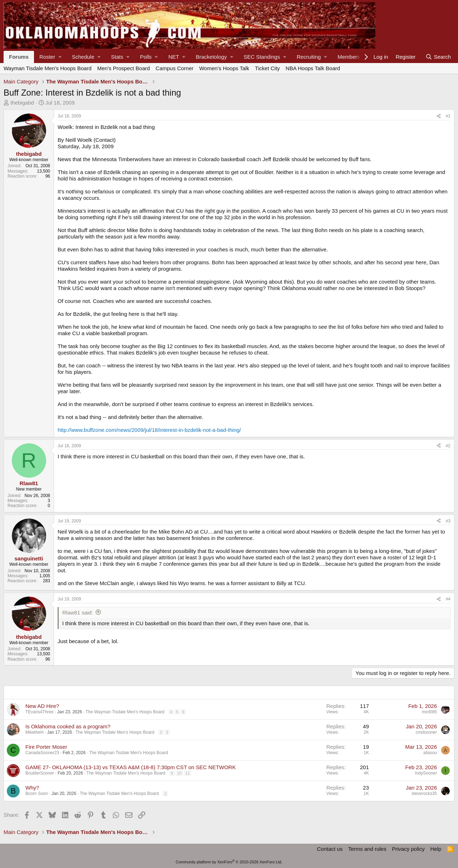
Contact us (330, 849)
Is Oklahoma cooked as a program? (68, 726)
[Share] (439, 116)
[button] (50, 57)
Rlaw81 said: (78, 613)
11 (187, 773)
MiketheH (35, 732)
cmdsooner (426, 732)
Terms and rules (367, 849)
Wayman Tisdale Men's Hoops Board (48, 68)
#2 (448, 446)
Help (436, 849)
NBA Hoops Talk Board (313, 68)
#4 (448, 599)
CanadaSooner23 (42, 753)
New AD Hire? (42, 706)
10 (179, 773)
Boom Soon (37, 794)
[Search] (438, 57)
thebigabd (22, 103)
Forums (19, 57)
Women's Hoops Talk (224, 68)
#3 (448, 521)
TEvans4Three (40, 712)
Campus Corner (175, 68)
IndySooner (426, 773)
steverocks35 (424, 794)
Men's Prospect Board (124, 68)
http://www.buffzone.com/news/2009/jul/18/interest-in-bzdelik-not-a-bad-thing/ (149, 430)
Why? (32, 788)
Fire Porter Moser (46, 747)
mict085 (429, 712)
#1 (448, 116)
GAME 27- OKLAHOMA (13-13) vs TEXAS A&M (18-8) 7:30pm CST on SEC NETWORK (131, 767)
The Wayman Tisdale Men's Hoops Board (125, 712)
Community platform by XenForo (229, 862)
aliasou (430, 753)
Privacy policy (408, 849)
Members (349, 57)
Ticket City (267, 68)
